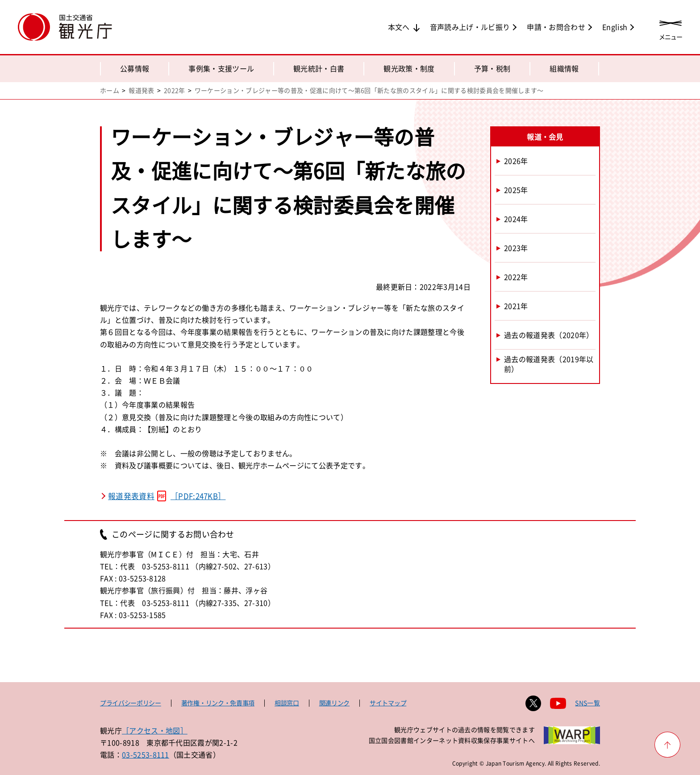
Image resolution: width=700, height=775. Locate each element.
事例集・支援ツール (221, 68)
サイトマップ (388, 703)
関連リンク (334, 703)
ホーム (110, 90)
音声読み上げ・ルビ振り (470, 27)
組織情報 (564, 68)
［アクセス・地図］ (155, 730)
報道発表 (141, 90)
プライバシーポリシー (131, 703)
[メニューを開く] (671, 28)
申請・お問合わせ (556, 27)
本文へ (399, 27)
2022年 (175, 90)
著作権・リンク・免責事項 (218, 703)
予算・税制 (492, 68)
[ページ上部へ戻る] (667, 745)
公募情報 (135, 68)
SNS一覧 (587, 703)
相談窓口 (287, 703)
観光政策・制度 (409, 68)
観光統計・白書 (319, 68)
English (615, 27)
